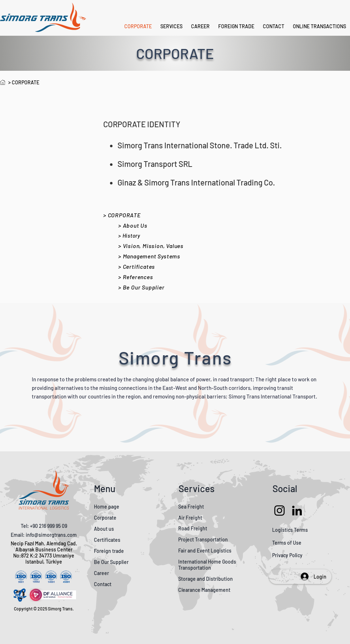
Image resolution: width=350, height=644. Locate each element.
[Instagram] (279, 511)
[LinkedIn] (297, 511)
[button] (319, 26)
